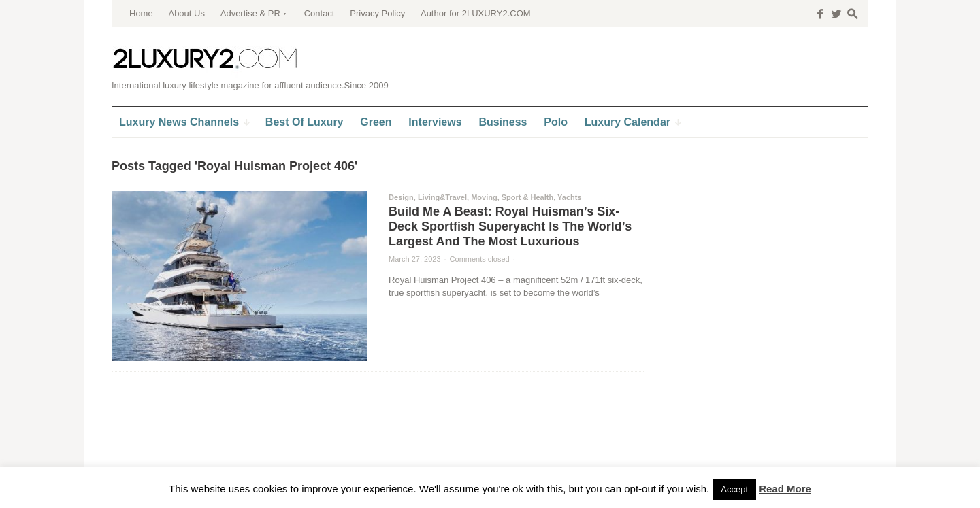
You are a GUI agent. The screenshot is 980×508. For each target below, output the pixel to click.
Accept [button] (734, 489)
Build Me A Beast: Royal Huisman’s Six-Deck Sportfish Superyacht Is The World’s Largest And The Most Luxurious (510, 226)
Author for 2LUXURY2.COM (476, 13)
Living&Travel (442, 197)
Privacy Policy (377, 13)
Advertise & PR (250, 13)
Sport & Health (527, 197)
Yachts (569, 197)
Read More (785, 489)
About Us (186, 13)
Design (401, 197)
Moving (484, 197)
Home (141, 13)
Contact (320, 13)
